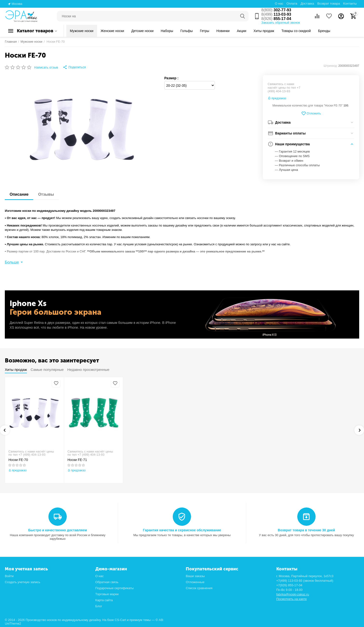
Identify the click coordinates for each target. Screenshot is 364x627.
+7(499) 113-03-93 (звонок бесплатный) (305, 581)
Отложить (311, 113)
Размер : (171, 78)
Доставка (307, 3)
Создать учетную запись (23, 582)
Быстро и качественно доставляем (58, 530)
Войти (9, 576)
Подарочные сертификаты (115, 588)
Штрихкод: (331, 66)
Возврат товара (329, 3)
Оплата (292, 3)
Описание (19, 194)
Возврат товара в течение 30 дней (306, 530)
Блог (99, 606)
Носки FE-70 (18, 460)
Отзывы (46, 194)
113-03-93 (276, 14)
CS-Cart (120, 620)
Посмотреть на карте (292, 599)
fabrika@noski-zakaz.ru (293, 594)
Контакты (350, 3)
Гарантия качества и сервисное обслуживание (182, 530)
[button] (74, 67)
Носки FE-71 (77, 460)
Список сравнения (199, 588)
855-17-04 (276, 19)
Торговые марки (107, 594)
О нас (279, 3)
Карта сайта (104, 600)
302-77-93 (276, 10)
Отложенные (195, 582)
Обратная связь (107, 582)
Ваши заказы (195, 576)
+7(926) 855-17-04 (289, 585)
